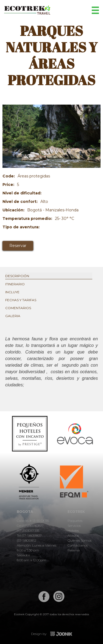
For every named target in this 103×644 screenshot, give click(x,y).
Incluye (12, 292)
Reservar (18, 246)
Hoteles (73, 531)
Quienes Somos (80, 540)
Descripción (17, 276)
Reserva (74, 550)
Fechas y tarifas (21, 300)
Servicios (74, 526)
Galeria (13, 316)
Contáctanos (78, 545)
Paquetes (75, 521)
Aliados (73, 535)
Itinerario (15, 284)
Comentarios (18, 308)
